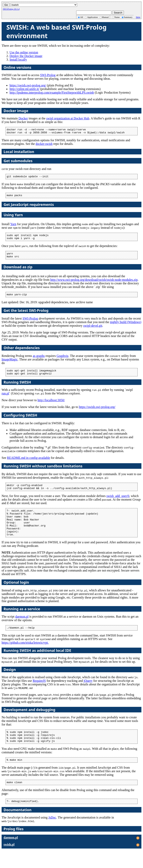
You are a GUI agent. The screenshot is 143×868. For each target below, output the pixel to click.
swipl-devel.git (93, 331)
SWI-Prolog (48, 75)
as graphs (39, 361)
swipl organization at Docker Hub (68, 118)
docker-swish (44, 145)
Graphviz (62, 361)
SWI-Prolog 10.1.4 (11, 9)
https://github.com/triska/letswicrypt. (25, 656)
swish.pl (9, 862)
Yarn (13, 226)
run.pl (5, 400)
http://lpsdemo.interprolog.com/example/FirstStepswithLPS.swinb (52, 93)
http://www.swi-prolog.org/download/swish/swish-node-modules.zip (94, 284)
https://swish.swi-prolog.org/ (28, 85)
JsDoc (52, 835)
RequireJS (39, 694)
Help (138, 17)
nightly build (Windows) (126, 327)
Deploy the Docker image (26, 56)
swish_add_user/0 (118, 504)
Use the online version (24, 52)
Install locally (18, 60)
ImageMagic (10, 365)
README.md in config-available (28, 464)
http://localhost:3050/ (51, 407)
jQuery (88, 694)
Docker (23, 118)
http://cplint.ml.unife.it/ (24, 89)
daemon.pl (22, 630)
